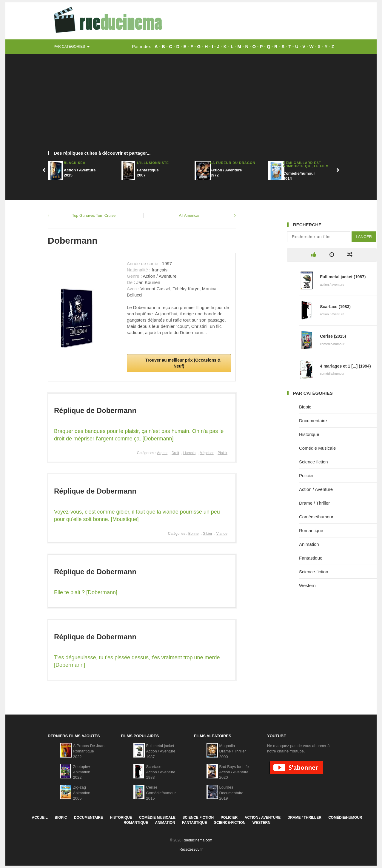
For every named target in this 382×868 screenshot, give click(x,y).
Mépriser (207, 453)
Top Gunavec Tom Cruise (94, 215)
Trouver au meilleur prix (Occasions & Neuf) (182, 363)
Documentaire (313, 421)
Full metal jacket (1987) (343, 277)
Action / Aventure (316, 489)
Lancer (364, 237)
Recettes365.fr (191, 849)
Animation (309, 544)
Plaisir (222, 453)
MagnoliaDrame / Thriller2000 (233, 751)
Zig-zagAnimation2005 (82, 793)
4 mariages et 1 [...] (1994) (345, 366)
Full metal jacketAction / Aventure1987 (161, 751)
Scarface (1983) (335, 307)
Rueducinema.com (197, 840)
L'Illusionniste (153, 163)
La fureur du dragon (233, 163)
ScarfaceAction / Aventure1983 (161, 772)
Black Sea (75, 163)
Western (307, 585)
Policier (306, 476)
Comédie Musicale (317, 448)
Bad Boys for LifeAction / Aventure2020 (234, 772)
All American (190, 215)
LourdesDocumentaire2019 (231, 793)
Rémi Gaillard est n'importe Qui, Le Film (306, 164)
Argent (162, 453)
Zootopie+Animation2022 (82, 772)
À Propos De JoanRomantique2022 (89, 751)
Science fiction (314, 462)
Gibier (207, 534)
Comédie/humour (316, 517)
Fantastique (311, 558)
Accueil (40, 818)
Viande (222, 534)
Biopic (305, 407)
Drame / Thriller (314, 503)
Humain (189, 453)
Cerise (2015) (333, 336)
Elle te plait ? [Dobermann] (86, 592)
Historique (309, 434)
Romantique (311, 530)
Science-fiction (314, 572)
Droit (175, 453)
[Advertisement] (191, 105)
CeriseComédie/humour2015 (161, 793)
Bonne (194, 534)
